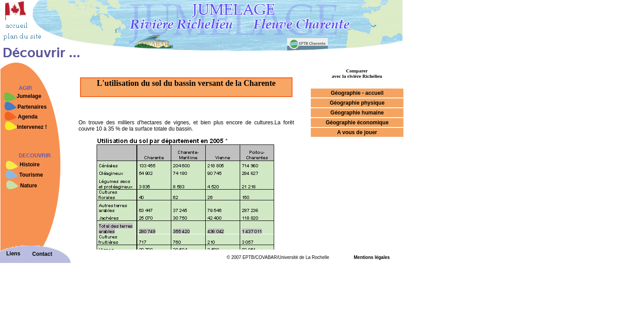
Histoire (30, 165)
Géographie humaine (357, 113)
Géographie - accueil (357, 93)
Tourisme (31, 175)
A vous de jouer (357, 132)
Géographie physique (357, 103)
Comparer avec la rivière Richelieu (357, 73)
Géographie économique (357, 123)
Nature (29, 186)
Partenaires (32, 107)
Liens (13, 254)
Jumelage (29, 96)
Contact (42, 254)
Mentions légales (372, 257)
